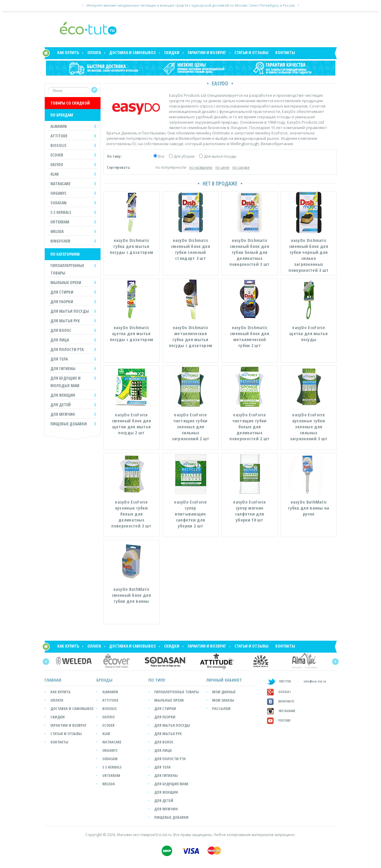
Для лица (163, 750)
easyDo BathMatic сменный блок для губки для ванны (131, 595)
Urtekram (111, 775)
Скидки (172, 52)
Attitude (110, 700)
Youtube (279, 720)
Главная (53, 680)
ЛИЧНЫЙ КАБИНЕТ (224, 680)
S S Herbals (112, 767)
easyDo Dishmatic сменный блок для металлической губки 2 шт (250, 336)
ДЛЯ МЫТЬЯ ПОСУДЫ (70, 311)
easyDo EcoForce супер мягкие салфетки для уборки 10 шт (250, 511)
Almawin (110, 692)
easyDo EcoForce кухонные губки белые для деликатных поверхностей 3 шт (131, 514)
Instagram (281, 711)
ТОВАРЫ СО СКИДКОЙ (70, 103)
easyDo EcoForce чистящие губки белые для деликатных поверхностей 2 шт (249, 427)
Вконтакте (281, 701)
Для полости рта (170, 759)
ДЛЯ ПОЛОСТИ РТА (67, 349)
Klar (106, 734)
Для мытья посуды (220, 156)
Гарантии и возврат (207, 52)
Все (161, 156)
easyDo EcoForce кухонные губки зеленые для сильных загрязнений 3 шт (309, 427)
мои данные (224, 692)
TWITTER (279, 681)
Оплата (94, 52)
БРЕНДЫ (104, 680)
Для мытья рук (168, 734)
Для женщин (166, 792)
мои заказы (223, 700)
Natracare (112, 742)
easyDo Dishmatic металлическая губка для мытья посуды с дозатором (190, 336)
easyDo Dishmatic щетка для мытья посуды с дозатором (131, 333)
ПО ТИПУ (157, 680)
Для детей (164, 800)
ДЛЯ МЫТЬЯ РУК (65, 321)
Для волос (164, 742)
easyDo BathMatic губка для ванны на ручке (308, 508)
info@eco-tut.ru (315, 681)
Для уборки (184, 156)
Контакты (285, 52)
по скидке (241, 167)
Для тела (162, 767)
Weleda (109, 784)
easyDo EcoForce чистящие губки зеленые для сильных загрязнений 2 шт (191, 427)
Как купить (68, 52)
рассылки (221, 708)
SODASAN (110, 759)
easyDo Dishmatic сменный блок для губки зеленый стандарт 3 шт (190, 249)
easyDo (108, 717)
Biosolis (109, 708)
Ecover (108, 725)
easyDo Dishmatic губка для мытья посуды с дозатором (131, 246)
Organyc (110, 750)
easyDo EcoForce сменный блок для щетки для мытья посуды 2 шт (131, 424)
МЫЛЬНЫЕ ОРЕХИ (66, 282)
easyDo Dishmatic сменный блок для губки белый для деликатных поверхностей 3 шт (249, 252)
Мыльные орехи (169, 700)
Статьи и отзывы (252, 52)
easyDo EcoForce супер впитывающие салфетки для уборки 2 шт (190, 514)
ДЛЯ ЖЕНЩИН (63, 395)
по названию (201, 167)
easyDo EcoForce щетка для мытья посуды (309, 333)
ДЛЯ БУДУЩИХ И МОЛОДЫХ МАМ (65, 382)
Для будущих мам (171, 784)
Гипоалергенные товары (177, 692)
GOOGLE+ (279, 692)
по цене (222, 167)
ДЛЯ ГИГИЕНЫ (63, 368)
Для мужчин (166, 809)
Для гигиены (166, 775)
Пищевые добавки (69, 424)
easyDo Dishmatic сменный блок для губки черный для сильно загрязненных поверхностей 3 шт (308, 255)
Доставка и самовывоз (132, 52)
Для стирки (165, 708)
